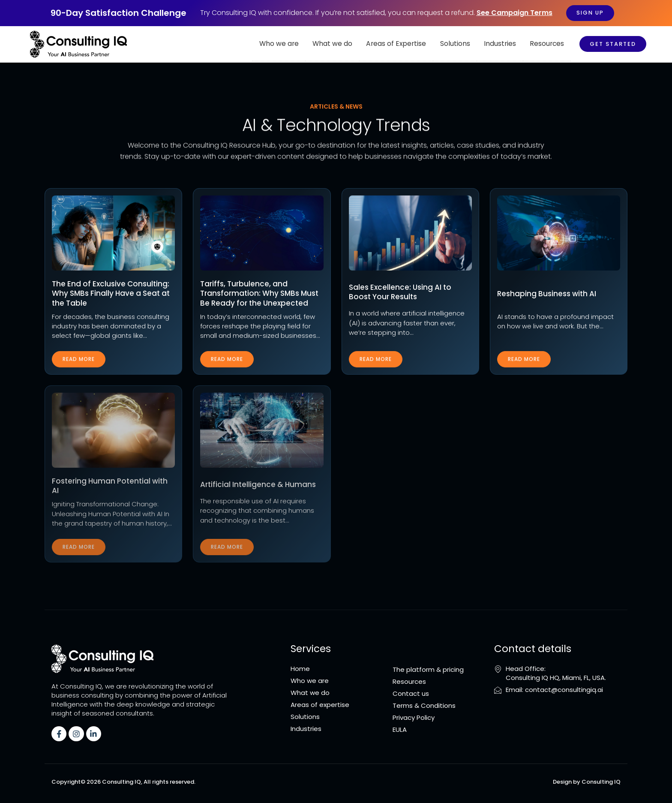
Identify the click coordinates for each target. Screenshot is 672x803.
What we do (343, 44)
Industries (503, 44)
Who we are (291, 44)
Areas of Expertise (404, 44)
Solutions (460, 44)
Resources (548, 44)
